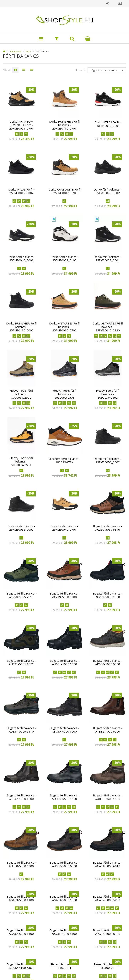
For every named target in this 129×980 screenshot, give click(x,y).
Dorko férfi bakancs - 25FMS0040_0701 (64, 528)
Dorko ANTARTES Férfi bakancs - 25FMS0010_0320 (108, 327)
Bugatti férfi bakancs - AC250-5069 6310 (108, 528)
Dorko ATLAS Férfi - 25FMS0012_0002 (21, 191)
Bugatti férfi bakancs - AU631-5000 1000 (64, 662)
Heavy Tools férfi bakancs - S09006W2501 (64, 394)
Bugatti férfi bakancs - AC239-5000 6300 (64, 595)
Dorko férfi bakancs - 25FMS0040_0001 (21, 258)
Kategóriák (16, 51)
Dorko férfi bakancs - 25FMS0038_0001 (108, 258)
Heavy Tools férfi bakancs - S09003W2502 (108, 394)
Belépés (108, 3)
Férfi (28, 51)
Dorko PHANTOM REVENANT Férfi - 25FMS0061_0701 (21, 125)
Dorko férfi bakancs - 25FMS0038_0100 (64, 258)
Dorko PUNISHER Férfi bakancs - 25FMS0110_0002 (21, 327)
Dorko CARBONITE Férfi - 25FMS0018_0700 (64, 191)
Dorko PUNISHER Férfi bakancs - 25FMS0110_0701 (64, 125)
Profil (120, 3)
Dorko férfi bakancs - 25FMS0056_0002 (108, 460)
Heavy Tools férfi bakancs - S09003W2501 (21, 461)
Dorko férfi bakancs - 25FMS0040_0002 (108, 191)
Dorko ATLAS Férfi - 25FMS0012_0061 (108, 124)
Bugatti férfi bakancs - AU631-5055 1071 (21, 662)
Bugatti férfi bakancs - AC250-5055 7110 (21, 595)
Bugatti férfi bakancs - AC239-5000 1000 (108, 595)
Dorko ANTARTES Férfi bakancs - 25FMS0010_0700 (64, 327)
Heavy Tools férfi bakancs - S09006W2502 (21, 394)
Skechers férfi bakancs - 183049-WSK (64, 460)
